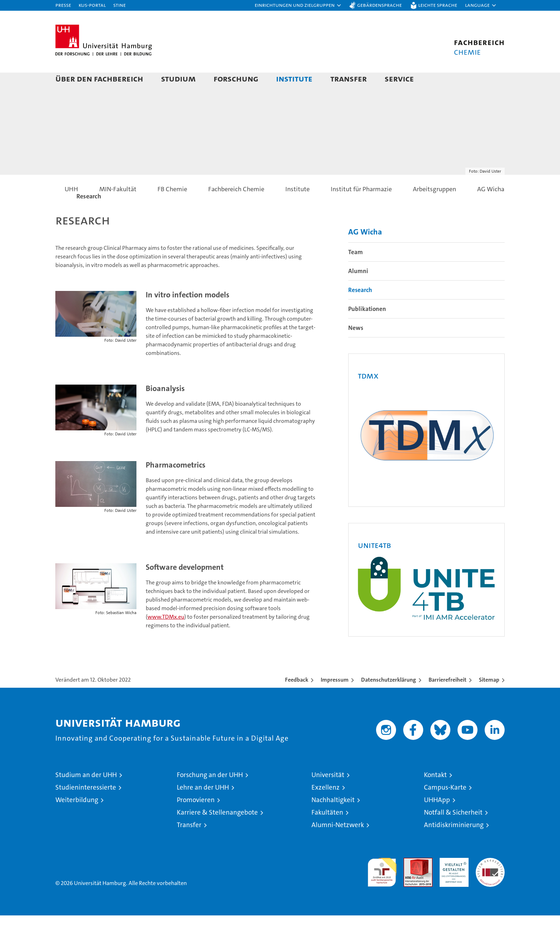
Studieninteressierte (86, 806)
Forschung (236, 78)
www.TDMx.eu (166, 635)
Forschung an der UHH (210, 793)
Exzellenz (326, 806)
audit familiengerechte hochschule (382, 888)
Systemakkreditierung (490, 880)
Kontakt (435, 793)
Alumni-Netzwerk (338, 843)
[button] (298, 5)
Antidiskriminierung (454, 843)
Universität (328, 793)
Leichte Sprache (438, 5)
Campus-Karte (445, 806)
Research (360, 308)
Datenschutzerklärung (389, 698)
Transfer (349, 78)
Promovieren (196, 818)
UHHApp (437, 818)
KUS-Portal (92, 5)
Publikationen (367, 327)
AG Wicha (365, 250)
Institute (294, 78)
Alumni (358, 289)
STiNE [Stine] (119, 5)
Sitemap (489, 698)
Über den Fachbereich (99, 78)
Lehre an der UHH (203, 806)
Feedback (297, 698)
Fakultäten (327, 831)
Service (399, 78)
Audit (410, 880)
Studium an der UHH (86, 793)
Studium (178, 78)
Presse (63, 5)
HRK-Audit (452, 880)
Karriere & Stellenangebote (217, 831)
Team (356, 270)
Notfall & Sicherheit (453, 831)
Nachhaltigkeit (333, 818)
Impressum (335, 698)
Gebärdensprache (379, 5)
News (356, 346)
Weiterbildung (77, 818)
